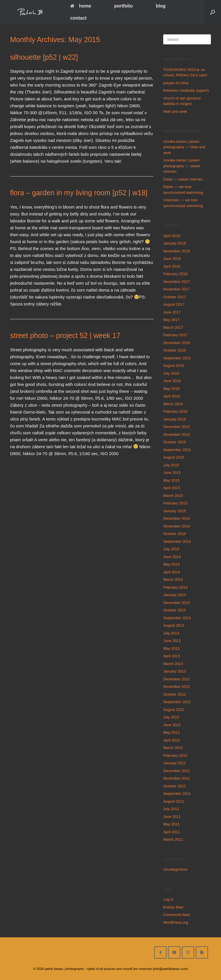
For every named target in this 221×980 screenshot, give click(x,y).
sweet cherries (190, 179)
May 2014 (171, 564)
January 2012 (175, 763)
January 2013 (175, 671)
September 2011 (177, 794)
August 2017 (174, 304)
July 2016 (171, 373)
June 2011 (172, 817)
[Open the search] (213, 12)
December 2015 (177, 427)
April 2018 (172, 266)
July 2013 (171, 633)
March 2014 (173, 580)
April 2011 (172, 832)
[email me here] (174, 952)
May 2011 (171, 824)
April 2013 (172, 656)
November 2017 (177, 289)
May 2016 (171, 389)
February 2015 (175, 503)
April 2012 (172, 740)
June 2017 (172, 312)
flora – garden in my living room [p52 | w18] (79, 193)
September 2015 (177, 450)
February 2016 (175, 411)
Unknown (171, 200)
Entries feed (173, 907)
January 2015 (175, 511)
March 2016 (173, 404)
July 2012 (171, 717)
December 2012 (177, 679)
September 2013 (177, 618)
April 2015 (172, 488)
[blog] (202, 952)
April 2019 (172, 236)
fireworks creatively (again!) (186, 90)
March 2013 (173, 664)
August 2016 (174, 366)
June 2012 (172, 725)
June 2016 (172, 381)
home (81, 6)
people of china (176, 83)
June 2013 (172, 641)
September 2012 (177, 702)
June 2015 (172, 473)
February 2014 (175, 587)
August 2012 (174, 710)
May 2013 (171, 648)
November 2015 (177, 434)
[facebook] (160, 952)
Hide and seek (175, 111)
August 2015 (174, 457)
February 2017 (175, 335)
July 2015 (171, 465)
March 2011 (173, 839)
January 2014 (175, 595)
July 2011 (171, 809)
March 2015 (173, 496)
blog (161, 6)
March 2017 (173, 327)
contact (78, 18)
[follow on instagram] (188, 952)
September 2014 (177, 541)
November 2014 (177, 526)
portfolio (124, 6)
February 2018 (175, 274)
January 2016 (175, 419)
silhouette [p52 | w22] (44, 57)
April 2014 (172, 572)
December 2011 (177, 771)
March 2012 (173, 748)
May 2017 (171, 320)
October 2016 (175, 350)
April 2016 (172, 396)
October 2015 (175, 442)
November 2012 (177, 687)
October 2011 (175, 786)
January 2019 (175, 243)
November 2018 (177, 251)
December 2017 (177, 282)
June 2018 (172, 259)
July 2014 (171, 549)
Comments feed (176, 915)
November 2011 (177, 778)
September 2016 (177, 358)
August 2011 (174, 801)
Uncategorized (175, 869)
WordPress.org (176, 922)
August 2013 (174, 625)
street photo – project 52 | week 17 (65, 335)
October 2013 (175, 610)
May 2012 (171, 732)
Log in (168, 899)
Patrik (168, 187)
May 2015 (171, 480)
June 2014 (172, 557)
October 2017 (175, 297)
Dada (168, 179)
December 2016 (177, 343)
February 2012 (175, 755)
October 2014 (175, 534)
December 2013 (177, 603)
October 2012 (175, 694)
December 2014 (177, 518)
